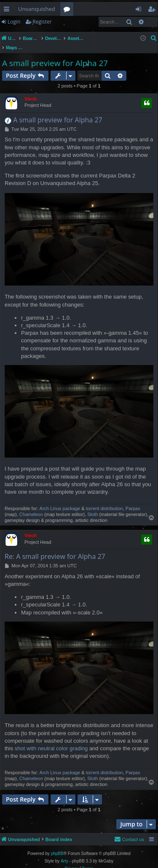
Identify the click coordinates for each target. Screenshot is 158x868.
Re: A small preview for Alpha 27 (55, 548)
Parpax (133, 500)
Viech (31, 90)
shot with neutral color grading (51, 740)
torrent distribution (104, 500)
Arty (64, 852)
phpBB (57, 845)
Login (14, 22)
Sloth (92, 505)
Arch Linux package (60, 500)
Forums (68, 11)
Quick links (8, 11)
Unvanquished (37, 9)
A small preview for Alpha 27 (55, 54)
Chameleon (31, 505)
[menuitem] (154, 38)
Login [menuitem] (140, 11)
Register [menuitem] (153, 11)
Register (42, 22)
